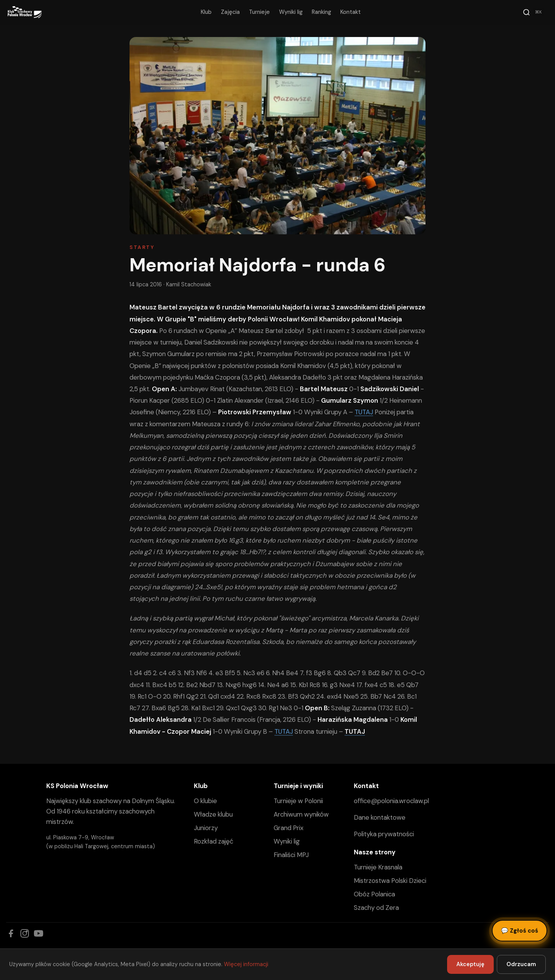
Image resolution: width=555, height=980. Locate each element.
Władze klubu (213, 814)
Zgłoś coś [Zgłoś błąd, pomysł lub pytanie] (520, 931)
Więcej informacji (246, 964)
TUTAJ (364, 412)
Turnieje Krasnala (378, 867)
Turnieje (259, 12)
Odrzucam (521, 964)
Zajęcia (230, 12)
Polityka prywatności (384, 834)
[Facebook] (11, 933)
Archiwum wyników (301, 814)
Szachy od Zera (376, 908)
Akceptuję (470, 964)
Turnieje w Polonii (298, 801)
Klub (206, 12)
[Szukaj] (533, 12)
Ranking (321, 12)
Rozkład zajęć (214, 841)
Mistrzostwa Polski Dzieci (390, 881)
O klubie (205, 801)
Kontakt (351, 12)
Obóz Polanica (374, 894)
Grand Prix (288, 828)
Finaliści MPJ (291, 855)
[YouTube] (39, 933)
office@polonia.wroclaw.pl (391, 801)
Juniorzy (206, 828)
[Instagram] (25, 933)
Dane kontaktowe (380, 817)
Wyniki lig (291, 12)
